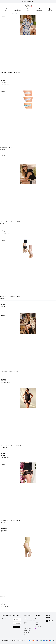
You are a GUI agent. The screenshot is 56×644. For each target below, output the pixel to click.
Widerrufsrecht (27, 628)
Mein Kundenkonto (28, 635)
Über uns (37, 619)
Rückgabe (26, 626)
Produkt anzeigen (5, 84)
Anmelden (17, 627)
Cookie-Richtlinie (28, 630)
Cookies (37, 625)
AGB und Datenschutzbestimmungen (30, 619)
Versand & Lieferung (26, 623)
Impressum (26, 633)
